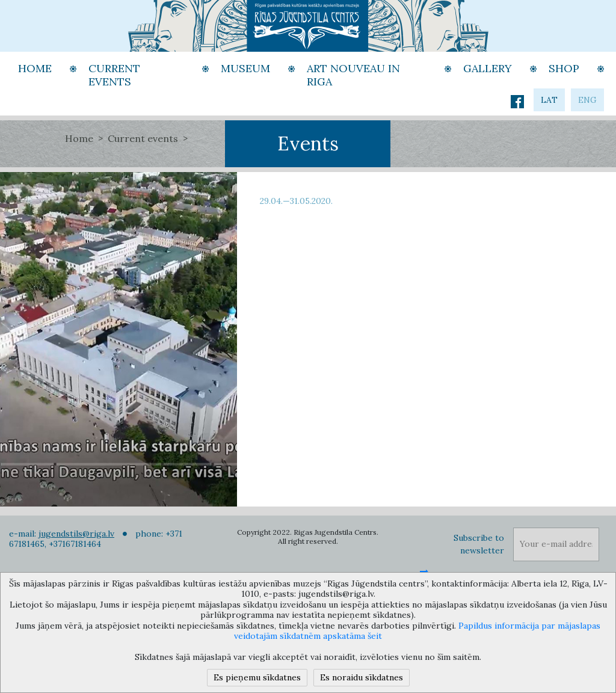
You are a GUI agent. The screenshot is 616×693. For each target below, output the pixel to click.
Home (79, 138)
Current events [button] (114, 75)
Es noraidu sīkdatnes (362, 677)
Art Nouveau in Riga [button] (353, 75)
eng (587, 100)
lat (549, 100)
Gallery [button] (488, 68)
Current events (143, 138)
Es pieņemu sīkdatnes (257, 677)
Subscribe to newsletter (479, 544)
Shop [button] (564, 68)
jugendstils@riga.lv (76, 534)
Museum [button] (245, 68)
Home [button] (35, 68)
